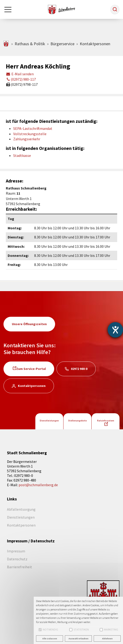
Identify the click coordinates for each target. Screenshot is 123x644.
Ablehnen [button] (107, 639)
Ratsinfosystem (106, 421)
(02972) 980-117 (21, 79)
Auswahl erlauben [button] (78, 639)
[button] (115, 9)
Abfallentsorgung (21, 509)
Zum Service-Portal (31, 369)
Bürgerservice (62, 44)
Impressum (16, 551)
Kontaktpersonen (32, 386)
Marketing (109, 629)
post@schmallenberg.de (38, 485)
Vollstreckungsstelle (30, 134)
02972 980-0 (79, 369)
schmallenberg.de (6, 44)
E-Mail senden (20, 74)
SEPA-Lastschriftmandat (33, 128)
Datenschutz (17, 559)
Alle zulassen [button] (50, 639)
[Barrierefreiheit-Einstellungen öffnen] (115, 330)
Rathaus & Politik (30, 44)
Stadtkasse (22, 155)
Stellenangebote (77, 421)
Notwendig (48, 629)
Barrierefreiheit (20, 567)
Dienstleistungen (49, 421)
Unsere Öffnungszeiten (29, 324)
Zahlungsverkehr (27, 139)
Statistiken (79, 629)
